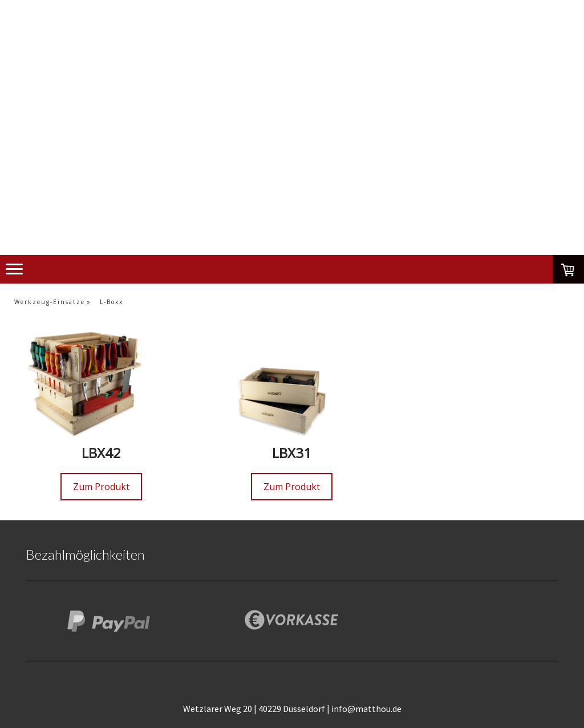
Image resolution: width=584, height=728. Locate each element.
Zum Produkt (101, 487)
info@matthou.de (366, 709)
